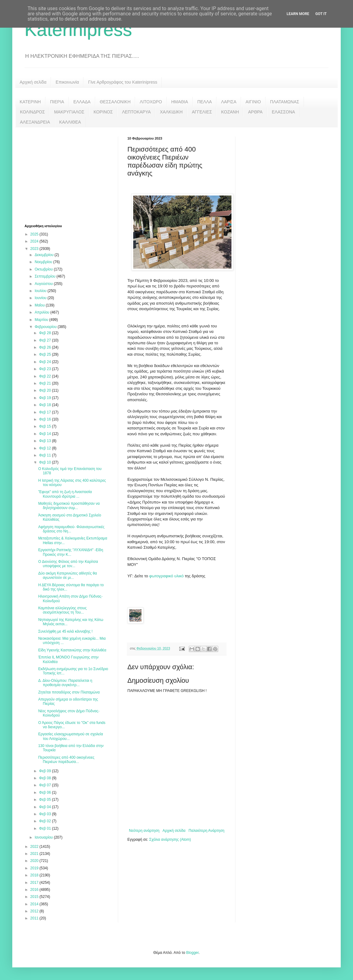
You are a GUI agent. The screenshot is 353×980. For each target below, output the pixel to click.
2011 (35, 918)
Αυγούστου (44, 284)
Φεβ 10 (45, 462)
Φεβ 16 (45, 419)
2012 (35, 911)
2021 (35, 854)
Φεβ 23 (45, 369)
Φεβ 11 (45, 455)
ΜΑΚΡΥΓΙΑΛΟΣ (69, 112)
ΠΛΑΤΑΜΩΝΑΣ (285, 102)
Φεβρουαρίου (46, 327)
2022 (35, 847)
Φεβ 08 (45, 778)
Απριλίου (43, 312)
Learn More (298, 14)
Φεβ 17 (45, 412)
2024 (35, 241)
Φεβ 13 (45, 441)
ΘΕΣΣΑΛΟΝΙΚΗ (115, 102)
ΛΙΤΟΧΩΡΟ (151, 102)
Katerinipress (78, 30)
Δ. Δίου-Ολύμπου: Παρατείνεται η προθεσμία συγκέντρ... (65, 683)
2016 (35, 890)
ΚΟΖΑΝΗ (230, 112)
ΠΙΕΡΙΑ (57, 102)
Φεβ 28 (45, 333)
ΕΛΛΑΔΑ (82, 102)
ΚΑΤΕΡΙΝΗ (30, 102)
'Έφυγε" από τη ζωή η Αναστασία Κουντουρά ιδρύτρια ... (65, 494)
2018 (35, 875)
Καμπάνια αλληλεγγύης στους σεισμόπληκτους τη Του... (62, 610)
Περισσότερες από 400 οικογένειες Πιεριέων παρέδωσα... (66, 760)
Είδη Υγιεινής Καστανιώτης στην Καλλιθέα (72, 650)
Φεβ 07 (45, 785)
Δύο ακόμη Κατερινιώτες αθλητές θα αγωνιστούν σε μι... (67, 575)
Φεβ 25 (45, 354)
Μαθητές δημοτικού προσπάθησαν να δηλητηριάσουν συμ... (69, 506)
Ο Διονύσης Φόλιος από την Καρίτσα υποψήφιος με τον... (68, 564)
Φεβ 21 (45, 383)
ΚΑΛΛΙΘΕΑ (70, 122)
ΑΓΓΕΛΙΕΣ (202, 112)
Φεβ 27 (45, 340)
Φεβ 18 (45, 405)
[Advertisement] (71, 175)
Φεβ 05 (45, 800)
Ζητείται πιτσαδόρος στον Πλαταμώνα (69, 692)
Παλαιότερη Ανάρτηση (206, 831)
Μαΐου (40, 305)
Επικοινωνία (67, 82)
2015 (35, 897)
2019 (35, 868)
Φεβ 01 (45, 828)
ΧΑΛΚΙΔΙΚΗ (171, 112)
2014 (35, 904)
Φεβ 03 (45, 814)
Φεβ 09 (45, 771)
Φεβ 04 (45, 807)
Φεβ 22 (45, 376)
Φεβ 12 (45, 448)
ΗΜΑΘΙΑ (180, 102)
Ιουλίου (41, 291)
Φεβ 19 (45, 398)
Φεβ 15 (45, 426)
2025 (35, 234)
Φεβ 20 (45, 390)
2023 (35, 249)
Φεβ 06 (45, 792)
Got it (321, 14)
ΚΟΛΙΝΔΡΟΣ (32, 112)
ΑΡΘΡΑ (255, 112)
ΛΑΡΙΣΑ (229, 102)
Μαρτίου (42, 320)
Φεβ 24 (45, 362)
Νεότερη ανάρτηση (144, 831)
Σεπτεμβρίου (46, 276)
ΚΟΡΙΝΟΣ (103, 112)
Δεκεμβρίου (45, 255)
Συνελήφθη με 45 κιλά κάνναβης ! (65, 631)
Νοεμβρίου (44, 262)
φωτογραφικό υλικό (167, 576)
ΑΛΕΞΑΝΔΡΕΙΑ (35, 122)
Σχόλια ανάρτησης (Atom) (170, 840)
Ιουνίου (41, 298)
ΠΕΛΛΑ (205, 102)
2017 (35, 883)
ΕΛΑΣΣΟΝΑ (283, 112)
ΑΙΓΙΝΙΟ (253, 102)
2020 (35, 861)
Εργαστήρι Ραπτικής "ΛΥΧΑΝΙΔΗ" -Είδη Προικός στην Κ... (71, 552)
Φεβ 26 (45, 347)
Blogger (192, 953)
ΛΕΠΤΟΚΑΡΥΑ (136, 112)
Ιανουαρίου (44, 837)
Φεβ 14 (45, 434)
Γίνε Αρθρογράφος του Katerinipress (123, 82)
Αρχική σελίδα (33, 82)
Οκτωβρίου (44, 269)
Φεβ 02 (45, 821)
